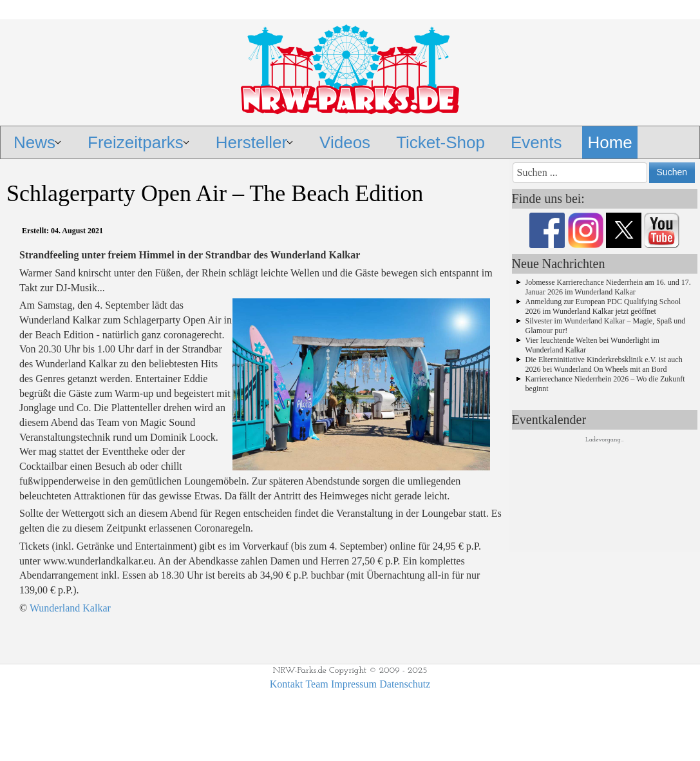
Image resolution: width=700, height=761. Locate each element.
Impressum (354, 684)
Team (317, 684)
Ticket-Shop (440, 142)
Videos (345, 142)
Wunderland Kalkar (70, 608)
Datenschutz (405, 684)
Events (536, 142)
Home (610, 142)
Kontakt (287, 684)
